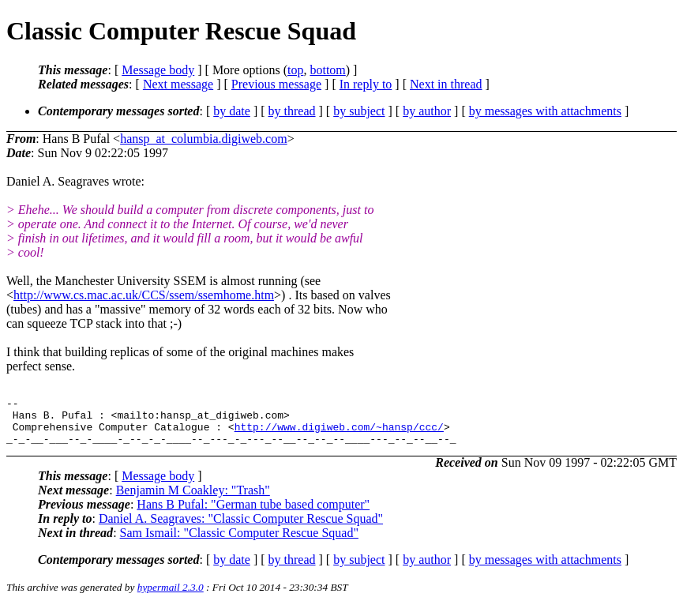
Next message (178, 84)
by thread (292, 111)
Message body (158, 70)
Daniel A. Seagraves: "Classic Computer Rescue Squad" (241, 528)
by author (427, 111)
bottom (327, 70)
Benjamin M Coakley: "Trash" (193, 500)
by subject (359, 111)
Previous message (276, 84)
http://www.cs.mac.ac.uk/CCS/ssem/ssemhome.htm (144, 295)
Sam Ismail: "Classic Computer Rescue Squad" (239, 542)
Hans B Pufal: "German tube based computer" (253, 514)
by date (232, 111)
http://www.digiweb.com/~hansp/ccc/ (339, 434)
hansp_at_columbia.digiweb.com (204, 139)
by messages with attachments (545, 111)
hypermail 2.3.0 (171, 597)
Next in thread (446, 84)
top (295, 70)
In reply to (366, 84)
